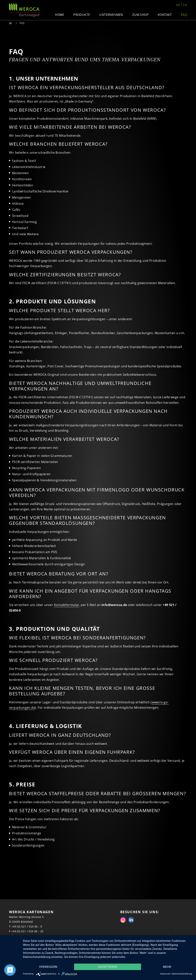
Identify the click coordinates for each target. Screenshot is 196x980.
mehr (167, 967)
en (185, 5)
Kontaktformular (67, 605)
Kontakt (165, 15)
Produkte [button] (82, 15)
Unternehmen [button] (111, 15)
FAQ (184, 15)
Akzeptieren (108, 967)
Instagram (123, 920)
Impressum (165, 974)
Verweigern (48, 967)
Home (60, 15)
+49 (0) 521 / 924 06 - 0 (27, 926)
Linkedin (131, 920)
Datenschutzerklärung (182, 974)
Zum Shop (140, 15)
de (178, 5)
